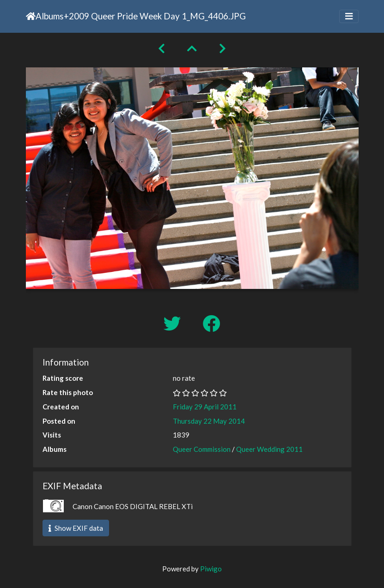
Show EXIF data (76, 528)
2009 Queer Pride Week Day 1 (128, 16)
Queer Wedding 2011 (269, 449)
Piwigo (211, 569)
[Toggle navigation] (349, 16)
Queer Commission (202, 449)
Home (31, 16)
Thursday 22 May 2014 (209, 421)
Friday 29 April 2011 (205, 407)
